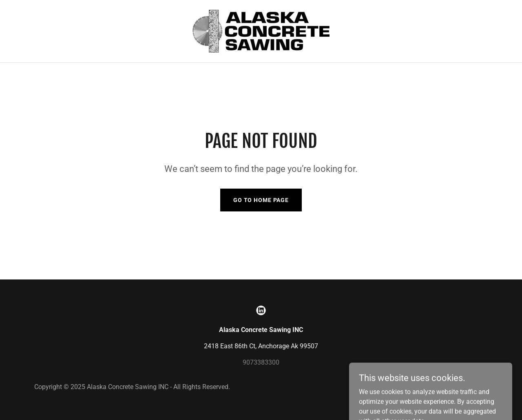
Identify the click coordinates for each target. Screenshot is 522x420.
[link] (261, 31)
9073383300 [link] (261, 362)
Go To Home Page (261, 200)
